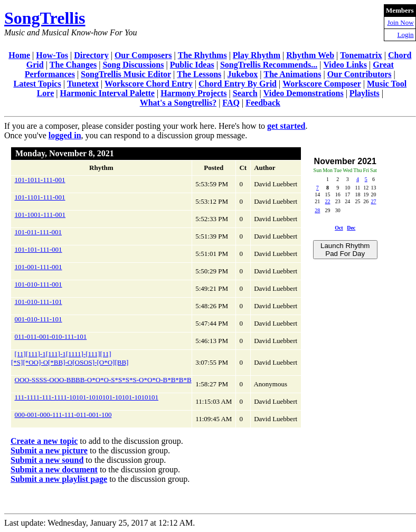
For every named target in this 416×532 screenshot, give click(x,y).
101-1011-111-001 (40, 180)
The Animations (293, 74)
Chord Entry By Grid (238, 84)
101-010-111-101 (39, 302)
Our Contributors (360, 74)
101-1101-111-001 (40, 197)
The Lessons (199, 74)
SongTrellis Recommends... (269, 65)
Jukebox (243, 74)
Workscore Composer (322, 84)
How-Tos (52, 55)
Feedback (263, 103)
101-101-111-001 (39, 249)
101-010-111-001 (39, 284)
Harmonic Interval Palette (107, 93)
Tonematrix (361, 55)
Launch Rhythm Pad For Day (345, 250)
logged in (65, 135)
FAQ (231, 103)
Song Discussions (133, 65)
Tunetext (83, 84)
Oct (339, 228)
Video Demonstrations (304, 93)
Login (406, 35)
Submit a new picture (49, 450)
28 (317, 210)
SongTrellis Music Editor (126, 74)
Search (245, 93)
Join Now (400, 22)
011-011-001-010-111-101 (51, 336)
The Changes (73, 65)
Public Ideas (192, 65)
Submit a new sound (47, 460)
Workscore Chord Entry (149, 84)
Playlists (365, 93)
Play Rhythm (257, 55)
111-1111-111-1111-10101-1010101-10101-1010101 (87, 397)
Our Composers (143, 55)
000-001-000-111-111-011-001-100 (63, 415)
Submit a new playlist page (59, 479)
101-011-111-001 (39, 232)
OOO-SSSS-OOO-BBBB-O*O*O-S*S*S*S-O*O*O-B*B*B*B (103, 380)
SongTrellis (45, 18)
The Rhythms (202, 55)
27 (374, 201)
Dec (351, 228)
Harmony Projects (193, 93)
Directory (91, 55)
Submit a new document (54, 469)
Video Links (345, 65)
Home (19, 55)
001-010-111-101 (39, 319)
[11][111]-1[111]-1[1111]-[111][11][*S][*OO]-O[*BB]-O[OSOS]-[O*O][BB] (70, 358)
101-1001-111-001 (40, 215)
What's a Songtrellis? (178, 103)
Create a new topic (44, 441)
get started (286, 126)
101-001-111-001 (39, 267)
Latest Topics (37, 84)
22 (328, 201)
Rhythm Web (310, 55)
